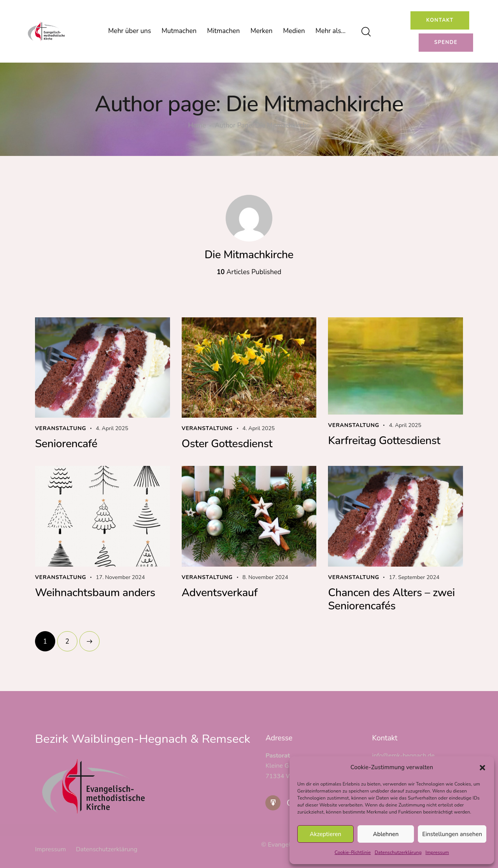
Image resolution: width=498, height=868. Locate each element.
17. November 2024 (120, 577)
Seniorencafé (66, 444)
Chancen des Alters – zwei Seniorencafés (391, 599)
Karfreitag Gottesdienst (384, 441)
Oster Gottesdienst (227, 444)
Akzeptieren (325, 834)
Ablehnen (386, 834)
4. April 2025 (112, 428)
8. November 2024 (265, 577)
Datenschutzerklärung (398, 852)
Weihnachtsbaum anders (95, 593)
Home (197, 126)
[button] (482, 768)
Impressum (437, 852)
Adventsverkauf (220, 593)
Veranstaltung (61, 428)
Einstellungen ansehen (452, 834)
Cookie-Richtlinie (353, 852)
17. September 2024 (414, 577)
